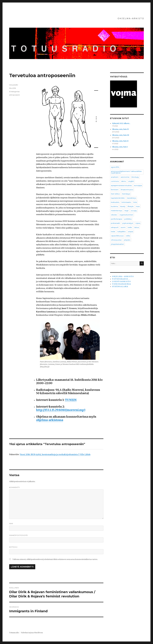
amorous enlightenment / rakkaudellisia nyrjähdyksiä (126, 172)
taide (130, 227)
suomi (123, 227)
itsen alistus (115, 194)
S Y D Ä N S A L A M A (120, 287)
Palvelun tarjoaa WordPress (32, 633)
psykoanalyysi (128, 223)
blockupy (135, 177)
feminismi (115, 190)
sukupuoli (115, 227)
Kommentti (14, 487)
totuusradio (14, 85)
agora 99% (115, 167)
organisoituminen (126, 215)
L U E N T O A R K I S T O (121, 282)
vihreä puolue (116, 240)
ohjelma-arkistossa (50, 420)
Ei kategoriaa (14, 92)
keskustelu (115, 202)
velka (128, 236)
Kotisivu (13, 547)
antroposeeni (14, 95)
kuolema (114, 206)
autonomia (125, 177)
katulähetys (132, 198)
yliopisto (127, 240)
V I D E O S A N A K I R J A (121, 284)
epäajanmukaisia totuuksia (121, 185)
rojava (138, 223)
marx (138, 206)
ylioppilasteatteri (117, 244)
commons (115, 181)
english (131, 181)
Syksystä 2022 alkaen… (121, 123)
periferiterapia (116, 219)
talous (137, 227)
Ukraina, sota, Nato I (120, 147)
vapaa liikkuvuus (117, 236)
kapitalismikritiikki (118, 198)
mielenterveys (116, 211)
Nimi (11, 524)
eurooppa (138, 185)
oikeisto (114, 215)
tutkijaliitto (122, 232)
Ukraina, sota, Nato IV (120, 129)
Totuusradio (14, 633)
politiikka (128, 219)
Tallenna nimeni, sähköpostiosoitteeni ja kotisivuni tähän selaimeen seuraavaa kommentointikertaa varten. (55, 559)
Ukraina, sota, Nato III (121, 135)
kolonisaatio (126, 202)
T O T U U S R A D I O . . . (121, 279)
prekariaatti (115, 223)
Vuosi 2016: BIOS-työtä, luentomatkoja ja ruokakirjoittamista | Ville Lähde (55, 454)
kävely (123, 206)
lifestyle (131, 206)
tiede (113, 232)
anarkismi (115, 177)
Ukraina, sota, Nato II (120, 141)
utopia (131, 232)
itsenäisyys (126, 194)
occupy (134, 211)
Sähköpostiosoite (18, 535)
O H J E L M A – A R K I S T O (131, 19)
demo (124, 181)
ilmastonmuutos (127, 190)
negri (126, 211)
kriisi (135, 202)
